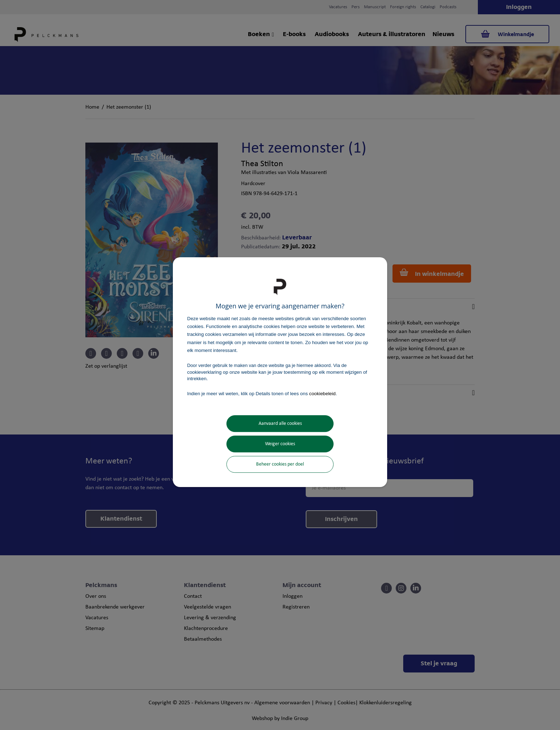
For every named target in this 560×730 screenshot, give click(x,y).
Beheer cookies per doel (280, 464)
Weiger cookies (280, 444)
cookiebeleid (322, 394)
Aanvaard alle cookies (280, 424)
